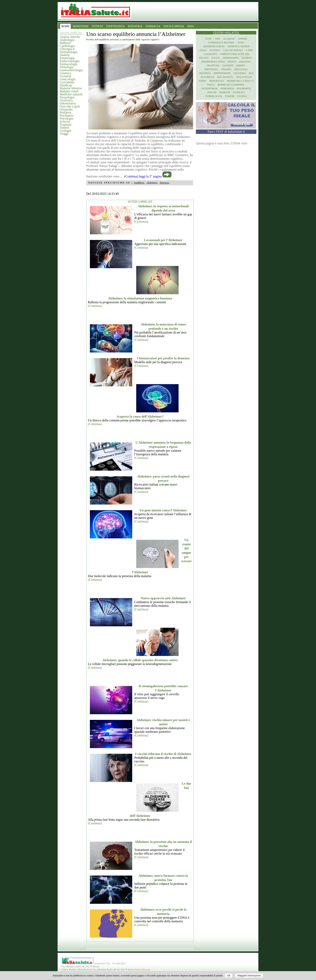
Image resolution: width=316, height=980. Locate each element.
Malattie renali (69, 91)
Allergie (229, 39)
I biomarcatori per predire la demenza (163, 358)
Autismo (215, 50)
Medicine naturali (71, 94)
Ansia (241, 43)
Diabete (65, 55)
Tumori (64, 128)
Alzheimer (152, 183)
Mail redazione (142, 970)
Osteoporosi (209, 89)
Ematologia (67, 58)
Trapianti (65, 125)
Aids (217, 39)
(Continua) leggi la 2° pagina (143, 176)
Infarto (226, 69)
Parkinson (227, 89)
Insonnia (205, 73)
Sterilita (239, 92)
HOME (65, 26)
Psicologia (66, 118)
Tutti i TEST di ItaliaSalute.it (226, 132)
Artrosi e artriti (238, 46)
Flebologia (67, 67)
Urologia (65, 131)
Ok (229, 976)
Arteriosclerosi (214, 46)
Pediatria (65, 112)
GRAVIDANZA (115, 26)
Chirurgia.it (67, 49)
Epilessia (245, 62)
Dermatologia (69, 52)
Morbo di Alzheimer (231, 85)
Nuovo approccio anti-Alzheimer (163, 598)
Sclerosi (65, 121)
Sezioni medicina (71, 33)
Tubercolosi (214, 96)
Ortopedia (66, 109)
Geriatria (65, 76)
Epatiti (232, 62)
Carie (249, 50)
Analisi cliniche (70, 37)
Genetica (65, 73)
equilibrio (139, 183)
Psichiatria (67, 115)
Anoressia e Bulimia (221, 43)
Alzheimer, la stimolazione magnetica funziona (140, 298)
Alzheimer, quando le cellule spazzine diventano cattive (140, 660)
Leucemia (240, 73)
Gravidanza (67, 82)
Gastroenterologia (71, 70)
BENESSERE (81, 26)
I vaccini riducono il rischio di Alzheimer (163, 754)
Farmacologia (69, 64)
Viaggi (64, 134)
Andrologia (67, 40)
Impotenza (212, 69)
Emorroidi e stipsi (213, 62)
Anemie (242, 39)
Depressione (231, 58)
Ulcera (242, 96)
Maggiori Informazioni (249, 976)
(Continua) (141, 222)
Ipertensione (222, 73)
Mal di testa (225, 77)
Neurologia (67, 97)
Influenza (241, 69)
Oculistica (66, 100)
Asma (203, 50)
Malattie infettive (71, 88)
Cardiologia (67, 46)
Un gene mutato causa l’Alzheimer (163, 510)
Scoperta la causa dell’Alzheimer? (140, 416)
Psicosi (212, 92)
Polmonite (244, 89)
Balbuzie (65, 43)
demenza (164, 183)
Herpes (241, 66)
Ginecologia (68, 79)
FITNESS (97, 26)
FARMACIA (153, 26)
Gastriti (228, 66)
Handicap (66, 85)
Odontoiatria (68, 103)
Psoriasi (225, 92)
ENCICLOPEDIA (174, 26)
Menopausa (217, 81)
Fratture (213, 66)
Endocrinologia (70, 61)
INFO (191, 26)
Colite (216, 58)
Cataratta (210, 54)
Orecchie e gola (70, 106)
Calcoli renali (233, 50)
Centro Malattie (226, 33)
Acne (208, 39)
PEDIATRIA (135, 26)
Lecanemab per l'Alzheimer (163, 240)
